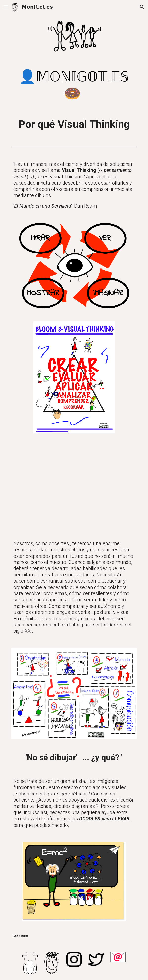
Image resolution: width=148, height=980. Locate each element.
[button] (6, 7)
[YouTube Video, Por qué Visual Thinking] (74, 486)
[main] (74, 85)
